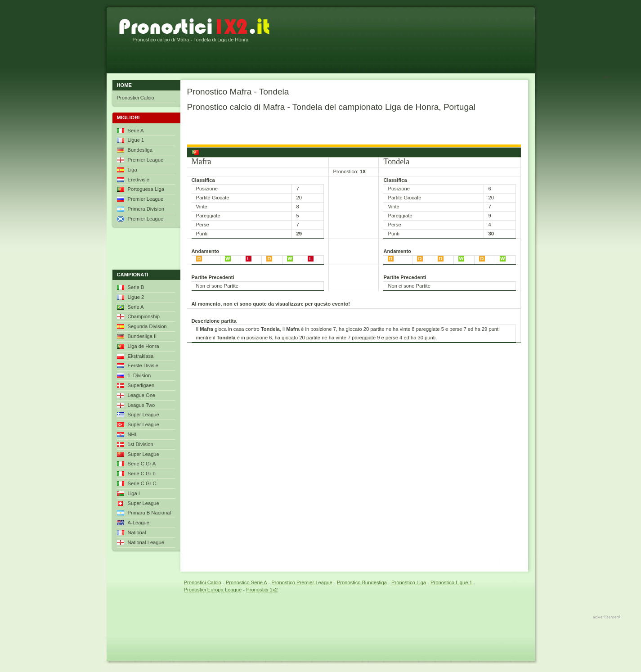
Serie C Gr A (142, 464)
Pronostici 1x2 (262, 590)
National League (146, 542)
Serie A (136, 131)
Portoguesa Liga (146, 189)
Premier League (146, 160)
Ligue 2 (136, 297)
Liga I (134, 493)
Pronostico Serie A (246, 582)
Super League (143, 415)
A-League (139, 523)
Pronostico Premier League (302, 582)
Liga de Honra (143, 346)
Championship (144, 316)
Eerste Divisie (143, 365)
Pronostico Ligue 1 (451, 582)
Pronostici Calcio (136, 98)
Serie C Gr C (142, 483)
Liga (132, 170)
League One (142, 395)
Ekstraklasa (141, 356)
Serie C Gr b (142, 474)
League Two (141, 405)
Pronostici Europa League (213, 590)
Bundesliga (140, 150)
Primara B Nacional (149, 513)
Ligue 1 (136, 140)
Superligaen (141, 385)
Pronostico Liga (409, 582)
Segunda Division (147, 326)
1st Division (141, 444)
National (137, 532)
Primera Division (146, 209)
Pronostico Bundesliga (362, 582)
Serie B (136, 287)
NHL (133, 434)
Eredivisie (139, 180)
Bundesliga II (142, 336)
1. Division (139, 375)
